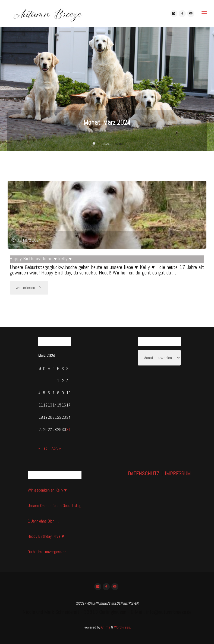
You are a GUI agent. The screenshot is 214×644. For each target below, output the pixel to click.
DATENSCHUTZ (144, 473)
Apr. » (56, 448)
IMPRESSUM (178, 473)
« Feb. (43, 448)
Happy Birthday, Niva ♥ (46, 536)
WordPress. (122, 627)
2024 (106, 144)
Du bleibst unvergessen (47, 552)
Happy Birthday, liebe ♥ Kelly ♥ (41, 259)
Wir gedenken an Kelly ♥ (47, 490)
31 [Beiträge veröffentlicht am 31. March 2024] (68, 430)
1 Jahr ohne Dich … (43, 521)
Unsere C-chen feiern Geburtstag (55, 506)
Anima (105, 627)
